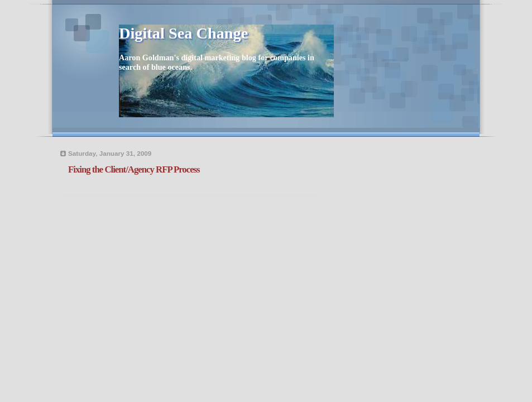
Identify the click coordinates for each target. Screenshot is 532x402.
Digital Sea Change (183, 33)
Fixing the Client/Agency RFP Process (134, 169)
